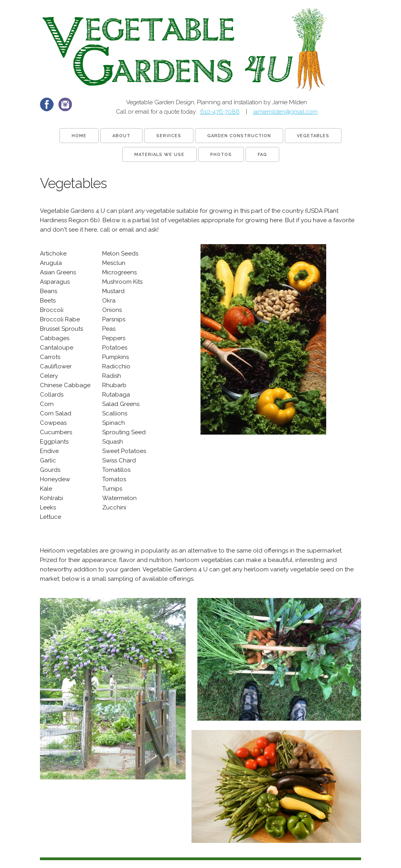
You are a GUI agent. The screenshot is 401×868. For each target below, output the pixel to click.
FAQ (262, 155)
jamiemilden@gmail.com (285, 112)
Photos (221, 155)
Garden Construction (239, 136)
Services (169, 136)
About (121, 136)
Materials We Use (159, 155)
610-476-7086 (220, 112)
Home (79, 136)
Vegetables (313, 136)
